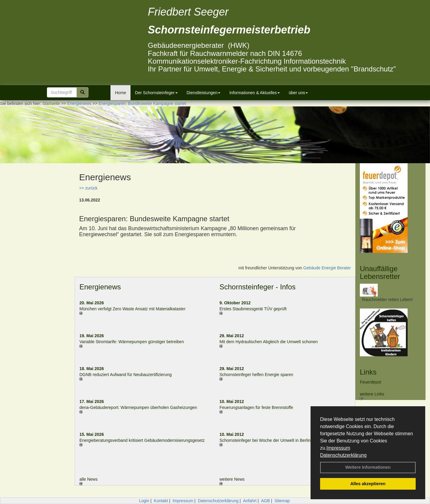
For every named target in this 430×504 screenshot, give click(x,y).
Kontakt (161, 501)
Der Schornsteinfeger (156, 93)
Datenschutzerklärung (343, 455)
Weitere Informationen (368, 467)
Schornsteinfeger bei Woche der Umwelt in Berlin (265, 440)
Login (144, 501)
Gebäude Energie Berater (327, 268)
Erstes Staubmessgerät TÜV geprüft (253, 309)
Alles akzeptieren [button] (368, 484)
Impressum (338, 448)
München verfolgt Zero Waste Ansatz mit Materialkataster (132, 309)
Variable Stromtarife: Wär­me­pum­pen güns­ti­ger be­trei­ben (132, 342)
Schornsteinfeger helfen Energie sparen (256, 375)
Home (120, 93)
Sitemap (282, 501)
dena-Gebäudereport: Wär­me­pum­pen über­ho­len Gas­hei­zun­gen (138, 407)
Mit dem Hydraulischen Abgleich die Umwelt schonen (269, 342)
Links (368, 372)
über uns (298, 93)
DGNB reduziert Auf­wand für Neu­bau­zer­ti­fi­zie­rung (126, 375)
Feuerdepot (371, 382)
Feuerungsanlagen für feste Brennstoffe (256, 407)
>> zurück (88, 188)
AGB (265, 501)
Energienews (100, 287)
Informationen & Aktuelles (255, 93)
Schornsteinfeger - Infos (258, 287)
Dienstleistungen (204, 93)
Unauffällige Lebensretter (380, 272)
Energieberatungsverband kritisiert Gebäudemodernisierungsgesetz (142, 440)
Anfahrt (250, 501)
